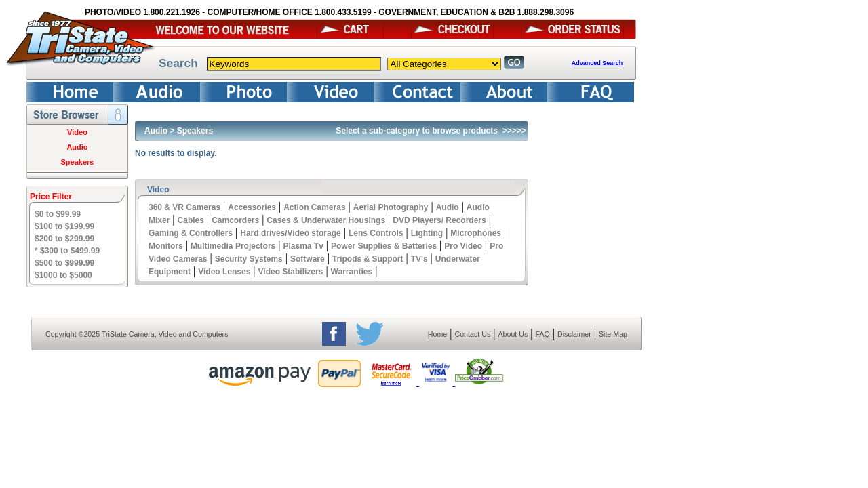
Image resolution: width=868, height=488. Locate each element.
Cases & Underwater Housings (326, 220)
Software (308, 259)
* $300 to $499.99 (67, 251)
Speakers (78, 162)
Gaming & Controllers (191, 233)
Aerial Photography (391, 207)
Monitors (166, 246)
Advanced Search (597, 63)
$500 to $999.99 (64, 263)
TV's (419, 259)
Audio (77, 147)
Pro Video (463, 246)
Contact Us (473, 334)
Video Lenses (224, 272)
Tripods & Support (368, 259)
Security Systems (249, 259)
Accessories (252, 207)
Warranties (352, 272)
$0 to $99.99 (58, 214)
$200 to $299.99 (64, 239)
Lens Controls (376, 233)
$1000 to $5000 (63, 275)
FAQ (542, 334)
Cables (191, 220)
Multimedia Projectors (233, 246)
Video (77, 132)
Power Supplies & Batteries (384, 246)
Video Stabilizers (291, 272)
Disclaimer (574, 334)
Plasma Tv (303, 246)
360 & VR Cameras (184, 207)
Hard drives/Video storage (291, 233)
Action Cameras (314, 207)
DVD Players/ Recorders (439, 220)
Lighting (427, 233)
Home (437, 334)
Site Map (613, 334)
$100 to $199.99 (64, 226)
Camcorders (235, 220)
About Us (513, 334)
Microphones (476, 233)
